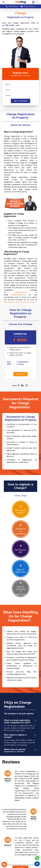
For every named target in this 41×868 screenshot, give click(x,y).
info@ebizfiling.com (18, 295)
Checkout (20, 374)
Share (15, 385)
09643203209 (21, 292)
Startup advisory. (30, 302)
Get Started (20, 101)
